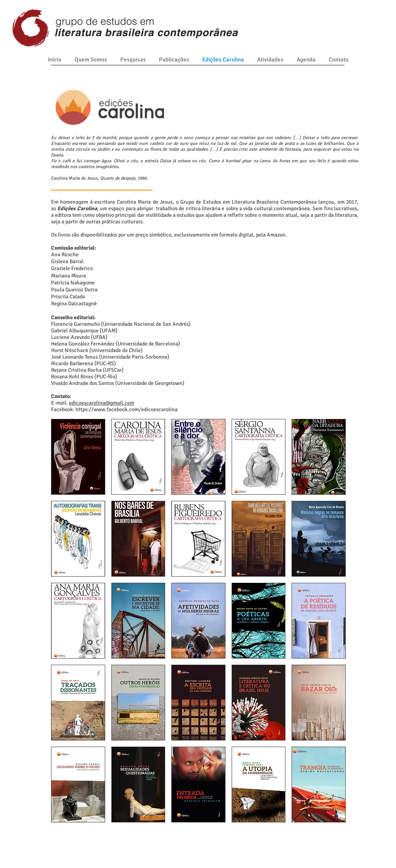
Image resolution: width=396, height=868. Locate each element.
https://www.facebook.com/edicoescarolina (126, 409)
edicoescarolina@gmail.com (102, 403)
